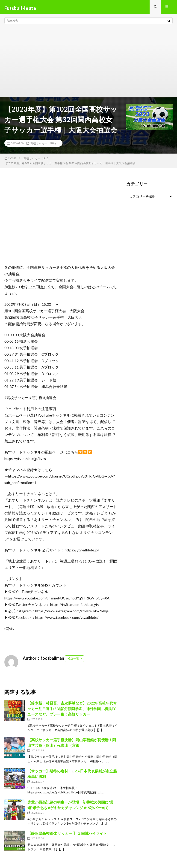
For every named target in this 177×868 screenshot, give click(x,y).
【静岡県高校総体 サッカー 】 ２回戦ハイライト (67, 836)
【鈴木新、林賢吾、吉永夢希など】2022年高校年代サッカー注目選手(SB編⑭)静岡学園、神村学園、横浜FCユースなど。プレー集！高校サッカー (72, 711)
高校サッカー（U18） (44, 146)
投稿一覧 (73, 661)
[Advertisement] (88, 65)
